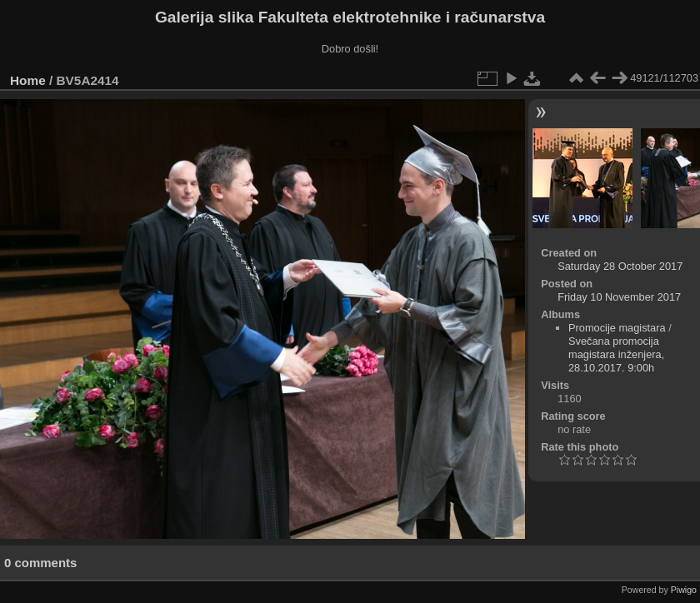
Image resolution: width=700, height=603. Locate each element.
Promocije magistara (617, 328)
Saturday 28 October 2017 (620, 266)
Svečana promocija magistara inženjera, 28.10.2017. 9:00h (616, 354)
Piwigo (684, 590)
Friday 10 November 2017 (619, 297)
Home (28, 80)
